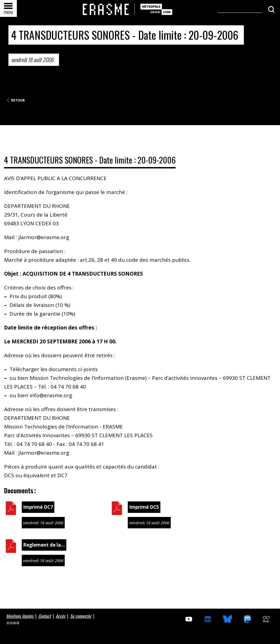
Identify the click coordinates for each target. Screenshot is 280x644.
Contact (45, 616)
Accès (60, 616)
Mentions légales (20, 616)
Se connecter (81, 616)
